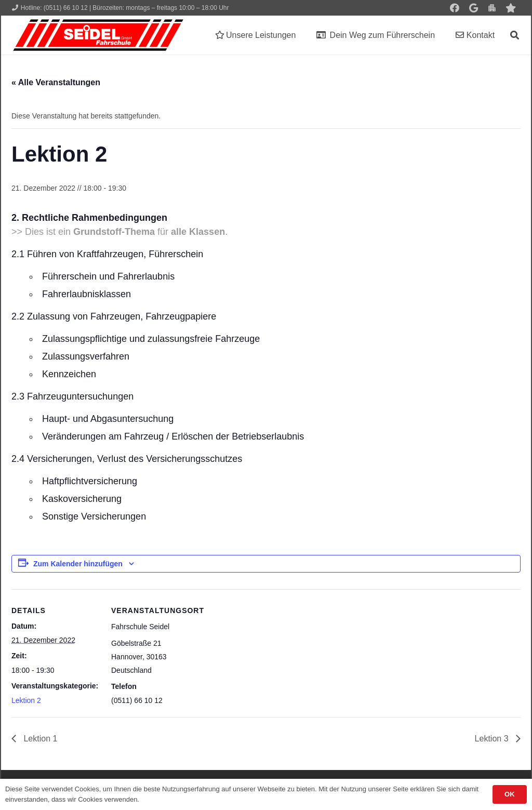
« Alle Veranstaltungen (56, 82)
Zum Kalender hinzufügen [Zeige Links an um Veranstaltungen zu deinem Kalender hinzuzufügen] (78, 564)
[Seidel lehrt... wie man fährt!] (98, 35)
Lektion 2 (26, 700)
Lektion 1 (39, 739)
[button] (515, 35)
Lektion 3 (493, 739)
